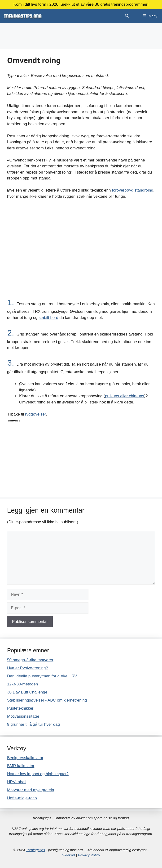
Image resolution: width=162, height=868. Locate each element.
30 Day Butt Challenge (27, 692)
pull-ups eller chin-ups (125, 396)
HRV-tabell (17, 782)
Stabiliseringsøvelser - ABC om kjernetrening (47, 700)
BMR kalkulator (21, 766)
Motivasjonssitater (23, 716)
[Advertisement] (81, 36)
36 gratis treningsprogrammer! (122, 4)
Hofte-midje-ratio (22, 798)
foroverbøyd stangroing (133, 190)
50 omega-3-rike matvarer (30, 660)
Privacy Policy (89, 855)
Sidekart (68, 855)
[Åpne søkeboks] (127, 16)
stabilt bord (48, 318)
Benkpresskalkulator (25, 758)
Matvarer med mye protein (31, 790)
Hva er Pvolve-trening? (28, 668)
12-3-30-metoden (22, 684)
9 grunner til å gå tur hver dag (33, 724)
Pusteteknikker (20, 708)
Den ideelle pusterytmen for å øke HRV (42, 676)
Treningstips (36, 850)
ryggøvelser (35, 414)
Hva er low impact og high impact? (38, 774)
